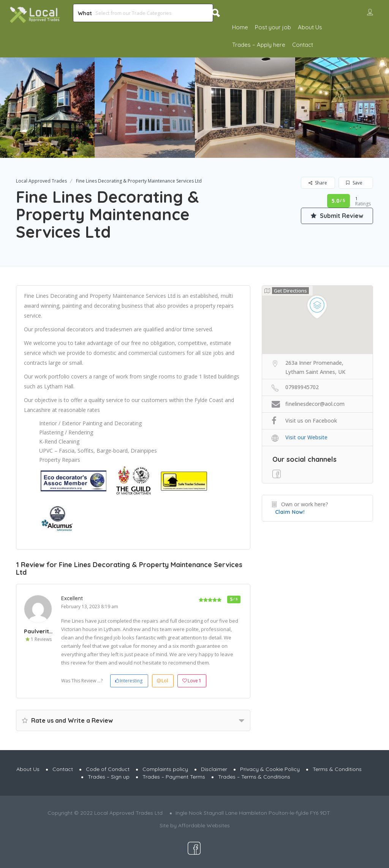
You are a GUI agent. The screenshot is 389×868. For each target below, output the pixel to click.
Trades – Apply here (259, 45)
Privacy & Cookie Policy (270, 769)
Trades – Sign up (109, 777)
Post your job (273, 27)
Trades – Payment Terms (174, 777)
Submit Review (337, 216)
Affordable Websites (204, 825)
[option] (145, 108)
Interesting (129, 681)
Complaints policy (165, 769)
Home (240, 27)
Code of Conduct (108, 769)
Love (192, 681)
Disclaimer (214, 769)
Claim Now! (290, 512)
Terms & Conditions (337, 769)
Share (318, 183)
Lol (162, 681)
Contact (303, 45)
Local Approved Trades (41, 181)
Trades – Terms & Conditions (254, 777)
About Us (310, 27)
